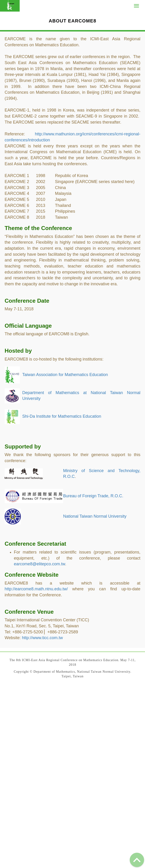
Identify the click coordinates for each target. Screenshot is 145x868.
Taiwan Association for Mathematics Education (65, 375)
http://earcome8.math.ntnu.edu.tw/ (36, 589)
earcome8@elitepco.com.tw (39, 564)
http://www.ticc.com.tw (42, 638)
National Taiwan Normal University (95, 516)
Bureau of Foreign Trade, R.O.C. (93, 496)
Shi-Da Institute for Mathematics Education (62, 416)
